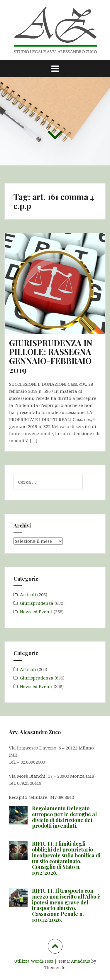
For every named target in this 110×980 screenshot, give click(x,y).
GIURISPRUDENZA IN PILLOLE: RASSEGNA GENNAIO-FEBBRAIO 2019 (51, 356)
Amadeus (81, 961)
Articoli (28, 595)
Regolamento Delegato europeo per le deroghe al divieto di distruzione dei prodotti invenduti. (64, 817)
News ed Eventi (36, 612)
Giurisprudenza (37, 603)
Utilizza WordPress (34, 961)
